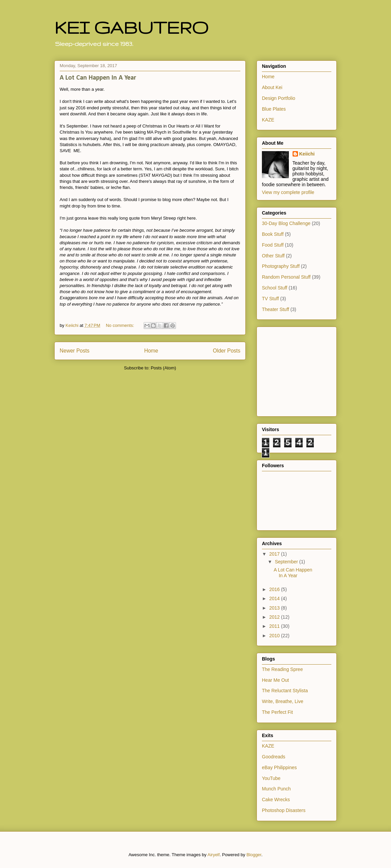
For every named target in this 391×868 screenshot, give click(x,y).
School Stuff (275, 288)
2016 (275, 589)
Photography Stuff (281, 266)
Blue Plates (274, 109)
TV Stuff (270, 299)
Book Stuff (273, 234)
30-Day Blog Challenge (286, 223)
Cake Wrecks (276, 800)
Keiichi (307, 154)
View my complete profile (288, 192)
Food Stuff (273, 245)
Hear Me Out (275, 680)
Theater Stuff (276, 309)
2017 (275, 554)
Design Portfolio (279, 98)
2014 (275, 598)
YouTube (271, 778)
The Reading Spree (282, 669)
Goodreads (274, 757)
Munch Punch (276, 789)
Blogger (254, 855)
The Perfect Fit (277, 712)
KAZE (268, 120)
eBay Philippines (279, 767)
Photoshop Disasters (284, 810)
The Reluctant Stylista (285, 691)
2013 (275, 608)
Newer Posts (74, 351)
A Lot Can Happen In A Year (98, 78)
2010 (275, 636)
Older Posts (227, 351)
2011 (275, 626)
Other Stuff (273, 256)
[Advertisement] (282, 370)
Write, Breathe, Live (283, 701)
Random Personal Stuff (286, 277)
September (287, 562)
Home (151, 351)
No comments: (121, 325)
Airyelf (214, 855)
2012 (275, 617)
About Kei (272, 87)
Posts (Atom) (163, 368)
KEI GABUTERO (131, 27)
